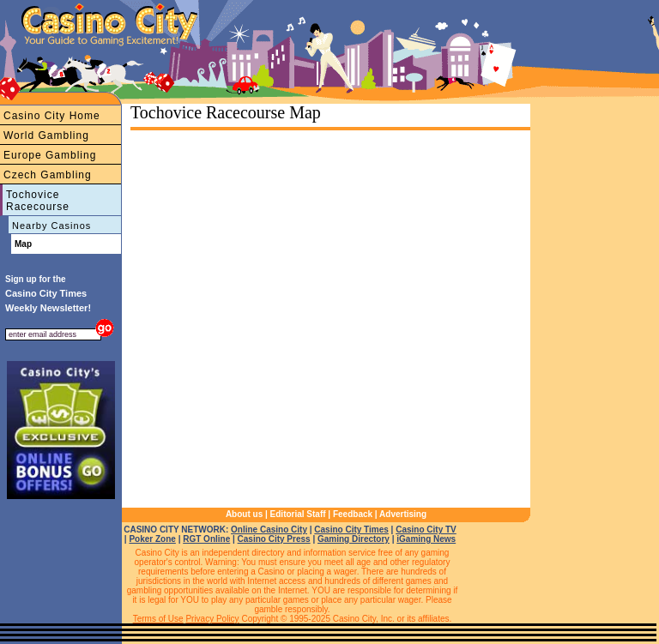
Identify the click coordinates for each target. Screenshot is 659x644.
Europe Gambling (50, 155)
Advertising (403, 514)
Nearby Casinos (51, 226)
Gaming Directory (354, 539)
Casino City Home (52, 116)
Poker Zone (152, 539)
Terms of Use (158, 619)
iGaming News (426, 539)
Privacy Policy (212, 619)
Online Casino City (269, 530)
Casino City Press (274, 539)
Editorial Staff (298, 514)
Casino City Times (351, 530)
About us (244, 514)
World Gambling (46, 135)
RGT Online (206, 539)
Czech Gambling (48, 175)
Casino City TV (426, 530)
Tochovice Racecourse (38, 201)
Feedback (353, 514)
